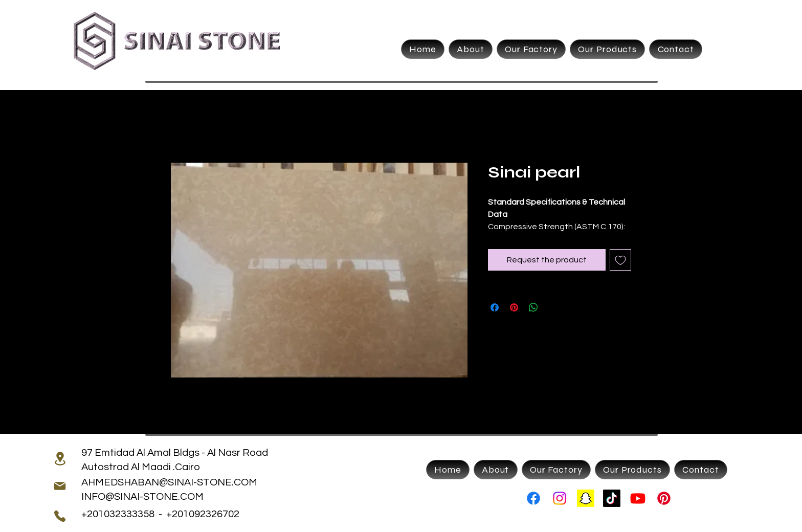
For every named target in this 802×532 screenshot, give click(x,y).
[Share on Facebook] (495, 307)
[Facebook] (533, 498)
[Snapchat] (586, 498)
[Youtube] (638, 498)
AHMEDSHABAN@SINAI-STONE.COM (169, 482)
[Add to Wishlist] (620, 260)
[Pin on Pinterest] (514, 307)
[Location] (60, 458)
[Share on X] (553, 307)
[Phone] (60, 516)
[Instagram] (560, 498)
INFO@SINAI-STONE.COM (142, 497)
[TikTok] (612, 498)
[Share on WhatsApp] (533, 307)
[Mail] (60, 486)
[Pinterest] (664, 498)
